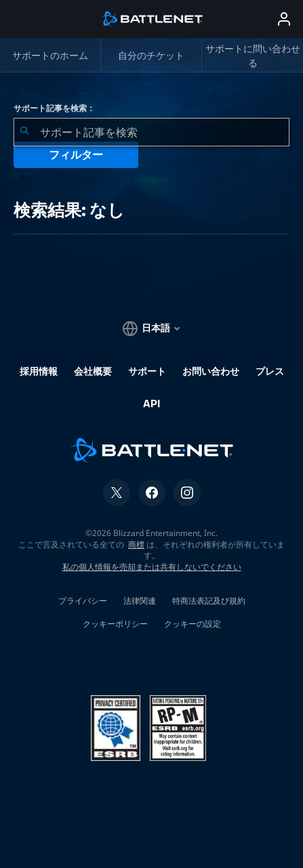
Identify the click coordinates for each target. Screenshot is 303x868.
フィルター (76, 155)
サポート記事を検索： (54, 108)
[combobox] (151, 132)
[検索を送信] (24, 132)
